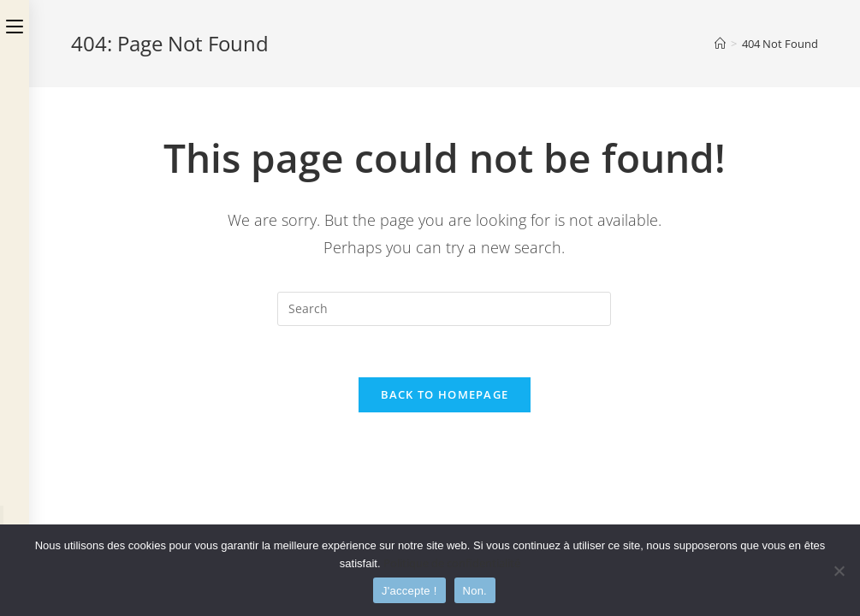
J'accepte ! (409, 591)
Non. (475, 591)
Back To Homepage (445, 394)
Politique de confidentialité (452, 563)
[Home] (720, 44)
